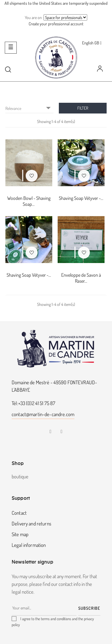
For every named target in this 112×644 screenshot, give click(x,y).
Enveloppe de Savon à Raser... (81, 278)
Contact (19, 513)
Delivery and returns (32, 524)
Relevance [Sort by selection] (29, 108)
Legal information (29, 545)
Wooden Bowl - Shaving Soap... (29, 201)
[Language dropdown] (92, 43)
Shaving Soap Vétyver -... (81, 198)
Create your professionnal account (56, 24)
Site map (20, 534)
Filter (83, 108)
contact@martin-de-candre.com (43, 414)
